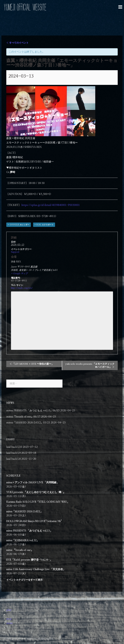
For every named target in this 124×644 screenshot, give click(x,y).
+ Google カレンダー (19, 225)
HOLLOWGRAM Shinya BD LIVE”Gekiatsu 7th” (34, 521)
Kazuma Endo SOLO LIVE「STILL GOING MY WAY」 (38, 502)
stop (9, 619)
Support (15, 252)
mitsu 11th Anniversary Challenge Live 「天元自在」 (36, 569)
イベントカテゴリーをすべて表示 (24, 580)
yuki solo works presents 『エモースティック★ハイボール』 (90, 365)
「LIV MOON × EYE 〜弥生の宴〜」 (32, 364)
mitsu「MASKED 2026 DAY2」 (24, 512)
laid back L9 (13, 453)
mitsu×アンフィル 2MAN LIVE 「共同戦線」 (33, 482)
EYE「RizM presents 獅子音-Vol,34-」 (29, 560)
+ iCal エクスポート (44, 225)
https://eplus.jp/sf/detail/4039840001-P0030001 (51, 205)
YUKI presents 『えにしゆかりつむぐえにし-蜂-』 (36, 492)
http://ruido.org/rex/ (22, 288)
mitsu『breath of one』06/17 (23, 417)
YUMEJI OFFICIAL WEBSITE (25, 7)
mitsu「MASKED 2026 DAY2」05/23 (28, 423)
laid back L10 (14, 447)
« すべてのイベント (17, 43)
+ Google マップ (19, 274)
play (9, 610)
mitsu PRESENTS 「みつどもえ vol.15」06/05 (33, 411)
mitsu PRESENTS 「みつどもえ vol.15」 (29, 531)
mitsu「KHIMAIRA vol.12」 (23, 540)
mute (10, 623)
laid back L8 (13, 459)
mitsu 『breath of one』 (20, 550)
